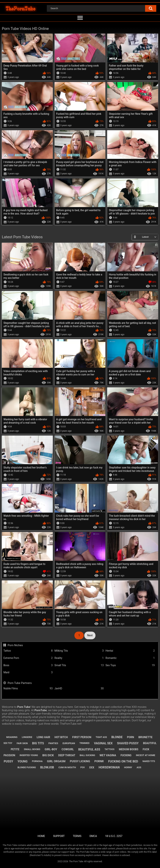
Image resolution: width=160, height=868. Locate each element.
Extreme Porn (28, 658)
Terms (77, 836)
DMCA (93, 836)
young (22, 761)
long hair (43, 737)
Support (59, 836)
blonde (117, 737)
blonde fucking (27, 767)
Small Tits (79, 665)
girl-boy (51, 749)
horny (128, 767)
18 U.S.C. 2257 (114, 836)
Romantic (130, 658)
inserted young (29, 755)
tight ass (101, 737)
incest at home (146, 755)
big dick (48, 755)
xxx (92, 767)
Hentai (130, 651)
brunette (145, 737)
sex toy (8, 743)
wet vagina (108, 755)
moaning (12, 737)
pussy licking (80, 761)
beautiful (150, 743)
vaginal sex (103, 743)
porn (131, 737)
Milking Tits (79, 651)
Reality (79, 658)
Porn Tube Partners (20, 683)
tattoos (110, 749)
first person (82, 737)
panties (53, 743)
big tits (38, 743)
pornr (99, 761)
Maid (28, 672)
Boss (28, 665)
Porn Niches (15, 645)
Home (41, 836)
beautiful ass (89, 749)
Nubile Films (28, 689)
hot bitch (61, 737)
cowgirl (68, 749)
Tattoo (28, 651)
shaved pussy (128, 743)
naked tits (149, 761)
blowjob (47, 767)
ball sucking (87, 755)
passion (9, 755)
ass (139, 767)
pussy (8, 761)
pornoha (37, 761)
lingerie (27, 737)
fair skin (22, 743)
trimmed (84, 743)
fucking (126, 755)
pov (83, 767)
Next (90, 635)
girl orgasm (56, 761)
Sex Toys (130, 665)
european (69, 743)
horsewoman (109, 767)
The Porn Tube (76, 861)
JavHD (79, 689)
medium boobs (128, 749)
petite (15, 749)
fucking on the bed (123, 761)
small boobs (32, 749)
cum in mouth (67, 767)
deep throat (67, 755)
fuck (146, 749)
